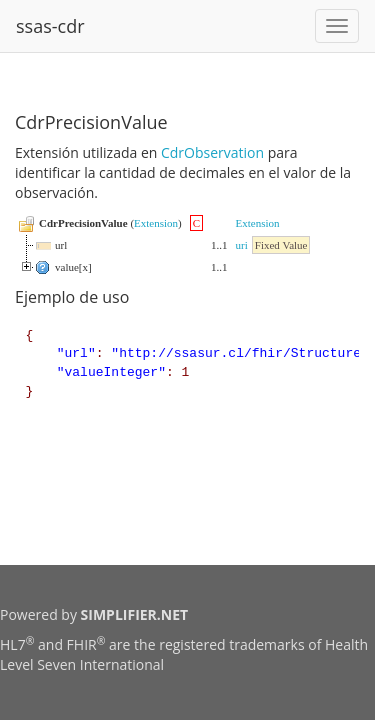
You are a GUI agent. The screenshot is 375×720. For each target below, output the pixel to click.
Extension (156, 223)
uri (242, 245)
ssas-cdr (50, 26)
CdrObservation (212, 152)
